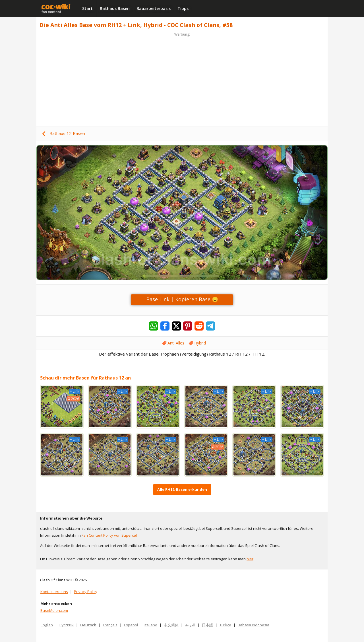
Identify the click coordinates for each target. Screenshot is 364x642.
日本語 (207, 625)
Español (131, 625)
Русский (67, 625)
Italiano (151, 625)
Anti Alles (176, 343)
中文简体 (171, 625)
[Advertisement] (182, 77)
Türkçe (225, 625)
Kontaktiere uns (54, 592)
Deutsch (88, 625)
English (47, 625)
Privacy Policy (86, 592)
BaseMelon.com (54, 610)
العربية (190, 625)
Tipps (183, 8)
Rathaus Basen (115, 8)
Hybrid (200, 343)
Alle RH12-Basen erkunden (182, 489)
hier (250, 559)
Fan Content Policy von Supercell (110, 535)
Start (87, 8)
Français (110, 625)
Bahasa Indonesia (254, 625)
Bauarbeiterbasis (154, 8)
